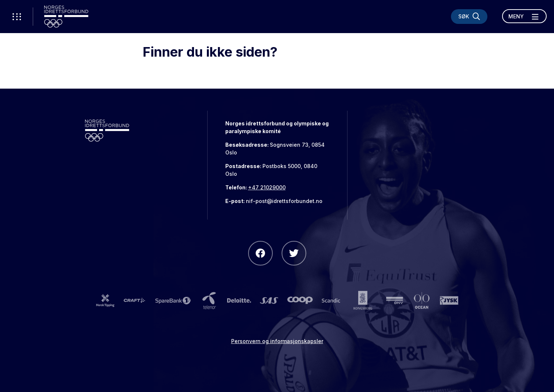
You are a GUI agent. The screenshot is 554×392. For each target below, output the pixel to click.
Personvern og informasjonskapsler (277, 341)
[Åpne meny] (524, 16)
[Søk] (469, 17)
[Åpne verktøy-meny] (17, 17)
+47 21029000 (267, 187)
